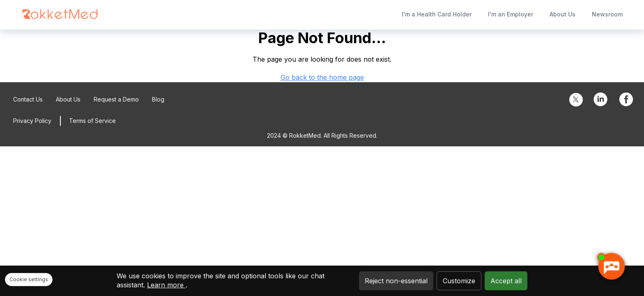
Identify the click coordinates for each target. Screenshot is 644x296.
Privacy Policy (32, 121)
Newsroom (607, 14)
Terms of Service (92, 121)
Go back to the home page (322, 77)
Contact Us (28, 99)
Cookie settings (29, 279)
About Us (562, 14)
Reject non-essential (396, 281)
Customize (459, 281)
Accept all (506, 281)
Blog (158, 99)
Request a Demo (116, 99)
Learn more (166, 285)
